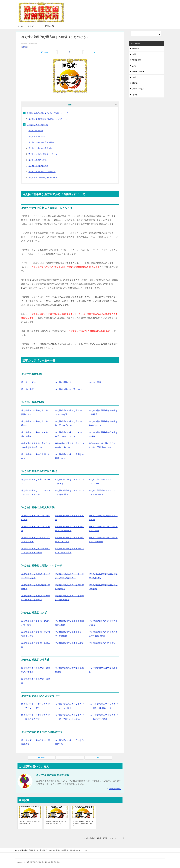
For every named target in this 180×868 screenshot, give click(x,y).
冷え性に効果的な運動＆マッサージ (43, 154)
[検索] (146, 34)
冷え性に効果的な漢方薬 (38, 166)
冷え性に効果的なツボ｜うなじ (103, 643)
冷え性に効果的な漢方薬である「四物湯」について (47, 113)
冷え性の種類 (27, 389)
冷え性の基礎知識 (36, 131)
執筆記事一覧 (115, 789)
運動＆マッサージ (139, 72)
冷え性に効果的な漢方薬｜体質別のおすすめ (30, 822)
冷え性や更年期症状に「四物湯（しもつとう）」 (48, 119)
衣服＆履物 (137, 60)
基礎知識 (136, 48)
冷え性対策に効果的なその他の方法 (43, 178)
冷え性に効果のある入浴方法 (40, 148)
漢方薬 (25, 47)
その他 (135, 95)
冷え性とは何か (28, 382)
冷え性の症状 (95, 382)
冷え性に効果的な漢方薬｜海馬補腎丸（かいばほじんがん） (83, 824)
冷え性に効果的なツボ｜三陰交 (69, 643)
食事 (134, 54)
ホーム (20, 26)
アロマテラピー (138, 89)
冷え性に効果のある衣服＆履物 (41, 142)
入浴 (134, 66)
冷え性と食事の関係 (37, 137)
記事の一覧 (50, 26)
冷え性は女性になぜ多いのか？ (69, 389)
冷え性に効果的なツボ (37, 160)
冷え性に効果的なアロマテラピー (42, 172)
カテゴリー (32, 26)
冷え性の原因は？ (63, 382)
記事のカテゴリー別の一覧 (37, 125)
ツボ (134, 77)
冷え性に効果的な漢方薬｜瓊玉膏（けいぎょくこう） (56, 822)
